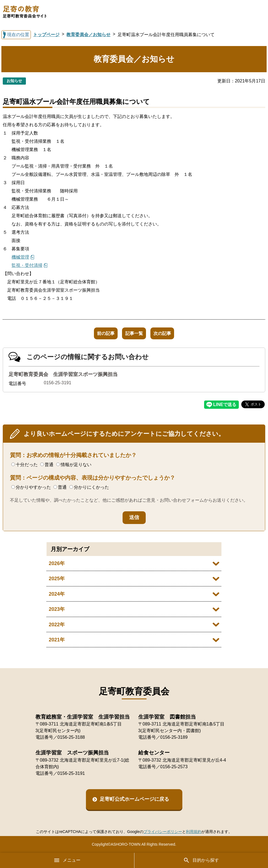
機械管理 (20, 257)
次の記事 (169, 333)
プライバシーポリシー (163, 832)
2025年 (57, 579)
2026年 (57, 563)
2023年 (57, 609)
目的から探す (201, 860)
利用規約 (194, 832)
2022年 (57, 625)
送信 (134, 517)
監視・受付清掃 (27, 265)
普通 (47, 465)
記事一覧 (134, 333)
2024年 (57, 594)
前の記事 (99, 333)
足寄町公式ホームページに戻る (134, 799)
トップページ (46, 35)
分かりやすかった (31, 487)
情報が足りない (74, 465)
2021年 (57, 640)
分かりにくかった (89, 487)
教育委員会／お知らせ (88, 35)
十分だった (25, 465)
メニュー (67, 860)
